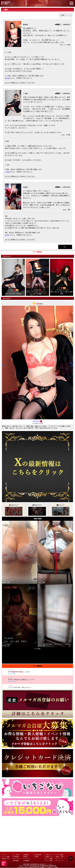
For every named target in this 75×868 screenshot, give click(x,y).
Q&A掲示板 (38, 855)
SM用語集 (16, 861)
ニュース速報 (6, 857)
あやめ (7, 78)
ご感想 (36, 857)
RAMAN (6, 2)
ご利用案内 (16, 857)
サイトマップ (59, 861)
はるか (7, 235)
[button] (3, 365)
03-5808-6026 (35, 866)
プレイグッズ (16, 859)
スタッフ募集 (49, 861)
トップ (4, 855)
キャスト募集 (49, 859)
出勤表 (25, 857)
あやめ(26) (37, 421)
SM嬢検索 (26, 861)
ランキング (27, 859)
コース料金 (16, 855)
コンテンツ (59, 859)
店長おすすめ (6, 859)
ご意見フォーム (49, 857)
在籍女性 (26, 855)
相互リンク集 (59, 857)
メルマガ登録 (59, 855)
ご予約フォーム (49, 855)
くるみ (7, 172)
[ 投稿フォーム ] (66, 15)
